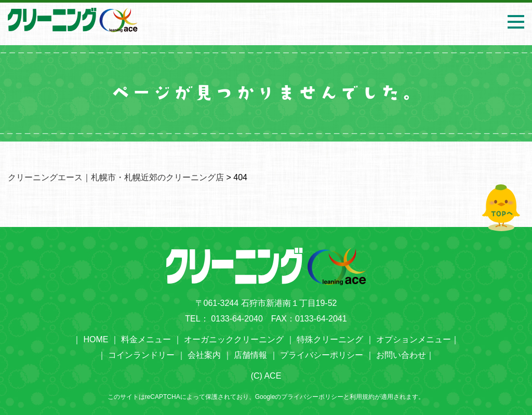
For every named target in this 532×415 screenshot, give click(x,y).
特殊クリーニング (330, 339)
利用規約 (362, 397)
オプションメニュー (414, 339)
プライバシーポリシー (322, 355)
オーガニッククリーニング (234, 339)
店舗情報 (250, 355)
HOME (96, 339)
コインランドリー (141, 355)
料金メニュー (146, 339)
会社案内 (204, 355)
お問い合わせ (401, 355)
